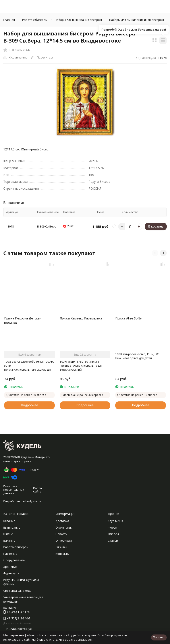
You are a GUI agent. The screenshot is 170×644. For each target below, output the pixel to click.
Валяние (9, 541)
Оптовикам (64, 541)
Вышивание (12, 527)
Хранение (10, 567)
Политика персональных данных (14, 490)
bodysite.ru (33, 501)
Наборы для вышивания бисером (78, 20)
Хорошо (159, 637)
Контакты (63, 554)
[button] (155, 253)
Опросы (113, 534)
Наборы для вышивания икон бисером (136, 20)
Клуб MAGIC (116, 521)
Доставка (62, 521)
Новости (62, 534)
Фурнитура (11, 573)
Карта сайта (38, 490)
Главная (9, 20)
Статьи (113, 541)
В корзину (156, 226)
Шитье (8, 534)
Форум (113, 527)
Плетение (10, 554)
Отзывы (61, 547)
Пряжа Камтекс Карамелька (81, 318)
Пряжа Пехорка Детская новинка (23, 321)
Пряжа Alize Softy (128, 318)
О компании (64, 527)
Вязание (9, 521)
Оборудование (14, 560)
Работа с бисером (35, 20)
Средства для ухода (17, 591)
